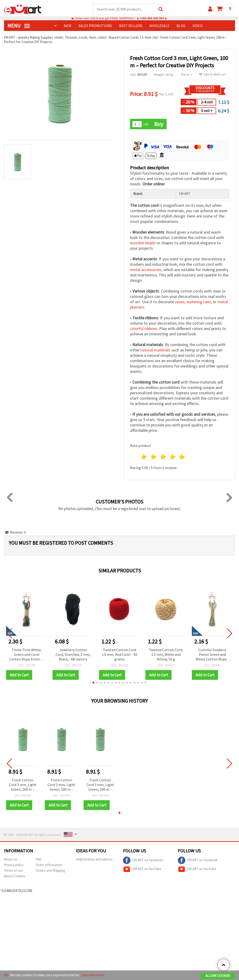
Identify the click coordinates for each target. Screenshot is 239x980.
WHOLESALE (159, 26)
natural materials (155, 350)
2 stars (154, 457)
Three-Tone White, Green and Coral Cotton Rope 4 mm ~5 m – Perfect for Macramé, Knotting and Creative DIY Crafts (27, 655)
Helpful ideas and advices (94, 859)
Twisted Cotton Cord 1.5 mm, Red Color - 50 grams (119, 655)
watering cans (199, 302)
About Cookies (15, 876)
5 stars (182, 457)
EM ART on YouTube (142, 869)
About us (11, 859)
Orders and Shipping (50, 871)
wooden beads (143, 243)
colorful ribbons (144, 329)
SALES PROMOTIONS (95, 26)
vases (180, 302)
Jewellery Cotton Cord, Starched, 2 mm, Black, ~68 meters (73, 655)
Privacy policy (14, 865)
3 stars (163, 457)
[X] (6, 975)
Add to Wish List (212, 75)
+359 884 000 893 (152, 19)
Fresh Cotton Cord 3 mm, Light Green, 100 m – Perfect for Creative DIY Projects (23, 785)
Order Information (49, 865)
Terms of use (14, 871)
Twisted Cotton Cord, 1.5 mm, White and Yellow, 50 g (166, 655)
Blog (181, 26)
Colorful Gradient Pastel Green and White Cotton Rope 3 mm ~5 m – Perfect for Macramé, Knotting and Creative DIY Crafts (212, 655)
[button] (93, 683)
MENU (19, 26)
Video (198, 26)
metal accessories (146, 270)
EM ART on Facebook (143, 861)
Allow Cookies (218, 976)
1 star (144, 457)
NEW (68, 26)
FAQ (39, 859)
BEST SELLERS (131, 26)
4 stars (173, 457)
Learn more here (93, 975)
